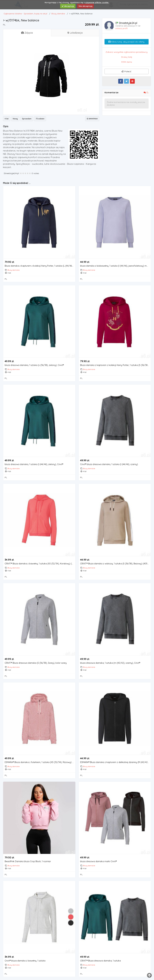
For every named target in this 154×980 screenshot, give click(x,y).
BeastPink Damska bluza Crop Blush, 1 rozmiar (28, 861)
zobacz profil (121, 28)
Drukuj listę (127, 57)
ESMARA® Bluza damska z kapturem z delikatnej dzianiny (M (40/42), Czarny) (115, 762)
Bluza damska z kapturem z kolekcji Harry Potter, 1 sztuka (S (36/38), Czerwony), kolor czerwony (115, 365)
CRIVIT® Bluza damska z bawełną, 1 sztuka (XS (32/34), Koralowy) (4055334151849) (40, 564)
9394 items (127, 62)
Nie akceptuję (86, 6)
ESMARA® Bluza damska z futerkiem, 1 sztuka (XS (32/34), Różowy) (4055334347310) (40, 762)
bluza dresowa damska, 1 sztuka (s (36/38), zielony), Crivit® (34, 365)
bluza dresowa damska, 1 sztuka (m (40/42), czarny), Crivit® (110, 663)
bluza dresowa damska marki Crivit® (98, 861)
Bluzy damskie (14, 270)
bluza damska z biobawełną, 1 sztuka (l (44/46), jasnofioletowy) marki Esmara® (115, 266)
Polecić (126, 71)
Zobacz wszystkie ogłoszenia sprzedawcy (127, 52)
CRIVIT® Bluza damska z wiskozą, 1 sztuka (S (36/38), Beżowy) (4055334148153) (115, 564)
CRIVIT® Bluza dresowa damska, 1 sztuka (100, 961)
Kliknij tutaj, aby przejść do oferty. (127, 42)
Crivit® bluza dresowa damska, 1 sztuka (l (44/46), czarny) (109, 464)
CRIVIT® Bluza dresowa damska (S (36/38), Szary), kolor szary (36, 663)
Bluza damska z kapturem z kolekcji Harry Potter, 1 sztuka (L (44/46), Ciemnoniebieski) (40, 266)
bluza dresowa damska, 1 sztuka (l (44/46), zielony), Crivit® (34, 464)
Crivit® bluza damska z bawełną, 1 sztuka (25, 961)
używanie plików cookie (97, 2)
